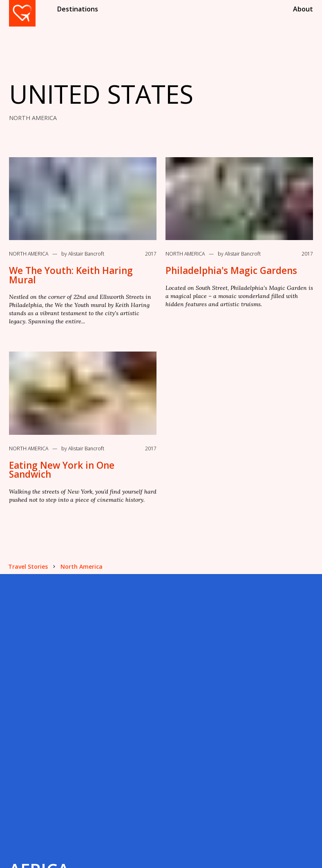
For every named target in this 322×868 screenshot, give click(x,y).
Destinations (78, 9)
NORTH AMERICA (33, 118)
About (303, 9)
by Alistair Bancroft (83, 254)
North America (29, 254)
